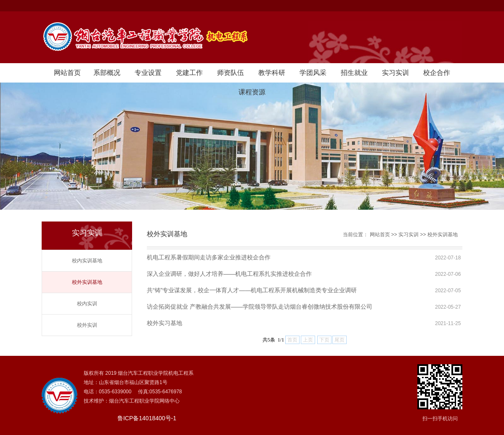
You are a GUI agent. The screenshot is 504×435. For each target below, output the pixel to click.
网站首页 (67, 73)
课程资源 (252, 92)
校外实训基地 (87, 282)
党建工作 (189, 73)
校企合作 (437, 73)
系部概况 (107, 73)
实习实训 (395, 73)
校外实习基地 (164, 323)
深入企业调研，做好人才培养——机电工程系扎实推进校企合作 (229, 274)
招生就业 (354, 73)
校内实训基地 (87, 261)
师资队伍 (231, 73)
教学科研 (272, 73)
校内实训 (87, 304)
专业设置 (148, 73)
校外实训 (87, 325)
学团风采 (313, 73)
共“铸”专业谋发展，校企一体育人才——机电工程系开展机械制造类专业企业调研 (252, 290)
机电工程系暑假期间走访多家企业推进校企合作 (209, 257)
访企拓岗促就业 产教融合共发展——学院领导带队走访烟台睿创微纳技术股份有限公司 (260, 307)
